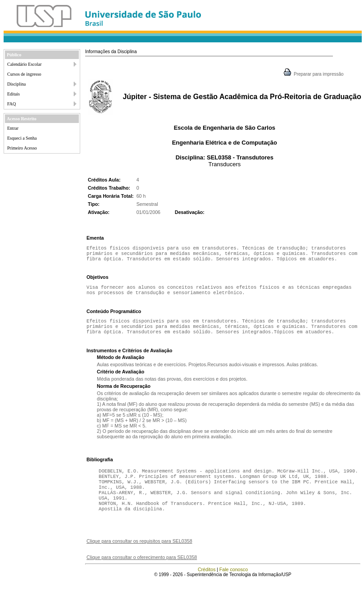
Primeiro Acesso (22, 148)
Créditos (207, 584)
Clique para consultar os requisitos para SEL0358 (139, 555)
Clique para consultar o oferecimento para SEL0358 (142, 572)
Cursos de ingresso (24, 74)
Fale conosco (234, 584)
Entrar (13, 128)
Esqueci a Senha (22, 138)
